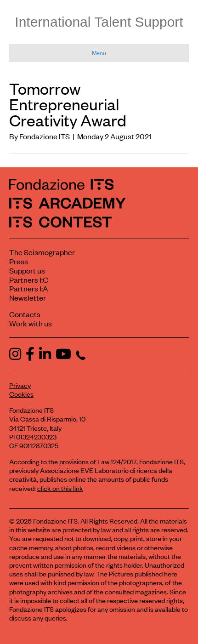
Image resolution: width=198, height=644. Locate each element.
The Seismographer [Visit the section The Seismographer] (42, 252)
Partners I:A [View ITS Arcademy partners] (28, 288)
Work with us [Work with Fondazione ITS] (31, 323)
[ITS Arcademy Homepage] (67, 203)
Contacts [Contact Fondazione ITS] (25, 314)
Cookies (21, 394)
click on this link (60, 488)
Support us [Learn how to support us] (27, 270)
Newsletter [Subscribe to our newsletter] (28, 297)
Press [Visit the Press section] (19, 261)
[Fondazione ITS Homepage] (61, 184)
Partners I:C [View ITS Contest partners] (29, 279)
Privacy (20, 385)
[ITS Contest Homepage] (60, 222)
